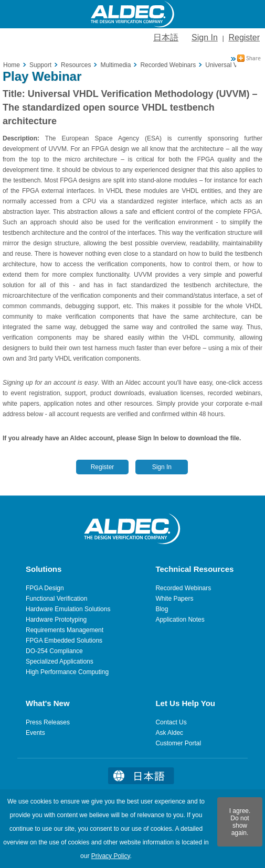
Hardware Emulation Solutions (68, 609)
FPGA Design (45, 588)
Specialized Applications (60, 661)
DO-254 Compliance (54, 651)
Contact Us (171, 722)
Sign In (205, 37)
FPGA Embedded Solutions (64, 641)
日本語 (166, 37)
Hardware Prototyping (56, 620)
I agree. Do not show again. (240, 822)
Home (12, 65)
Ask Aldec (169, 733)
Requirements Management (65, 630)
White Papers (174, 599)
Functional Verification (56, 599)
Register (244, 37)
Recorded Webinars (183, 588)
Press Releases (48, 722)
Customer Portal (178, 743)
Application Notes (180, 620)
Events (35, 733)
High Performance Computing (67, 672)
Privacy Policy (111, 856)
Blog (162, 609)
